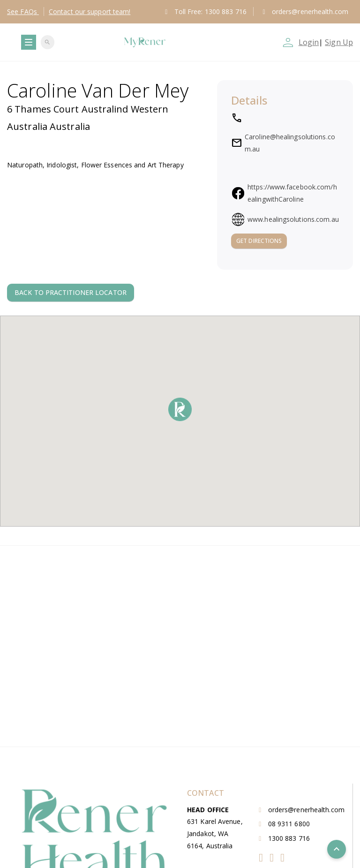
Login (309, 42)
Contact (90, 11)
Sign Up (339, 42)
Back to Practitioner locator (71, 292)
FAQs (23, 11)
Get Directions (259, 241)
